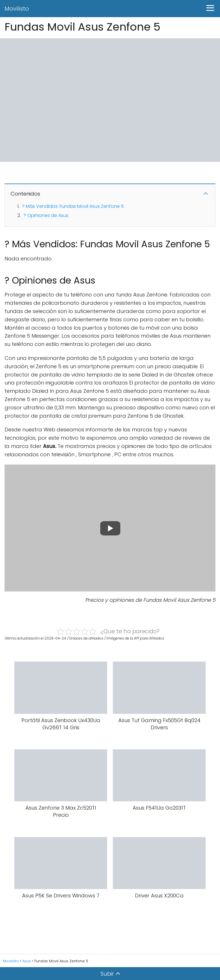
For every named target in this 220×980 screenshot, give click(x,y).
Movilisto (17, 9)
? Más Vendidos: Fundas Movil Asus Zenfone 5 (73, 206)
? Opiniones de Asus (46, 215)
